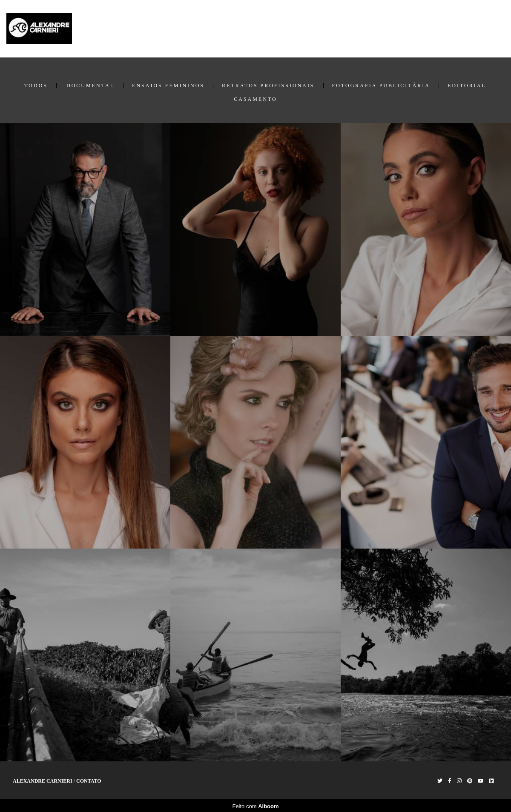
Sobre (459, 29)
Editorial (467, 86)
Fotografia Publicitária (381, 86)
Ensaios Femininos (168, 86)
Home (393, 29)
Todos (36, 86)
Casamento (255, 99)
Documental (90, 86)
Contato (489, 29)
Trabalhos (427, 29)
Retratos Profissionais (268, 86)
